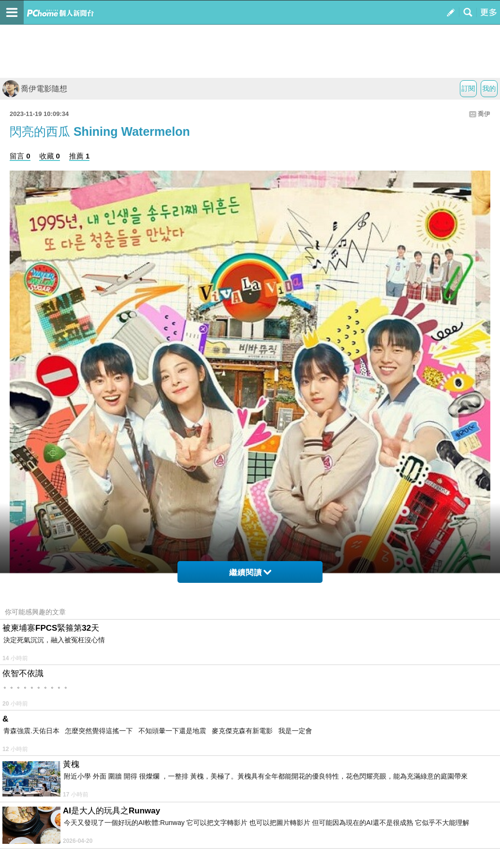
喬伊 (484, 114)
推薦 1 (80, 156)
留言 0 (20, 156)
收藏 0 (50, 156)
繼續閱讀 (250, 572)
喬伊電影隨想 (35, 89)
